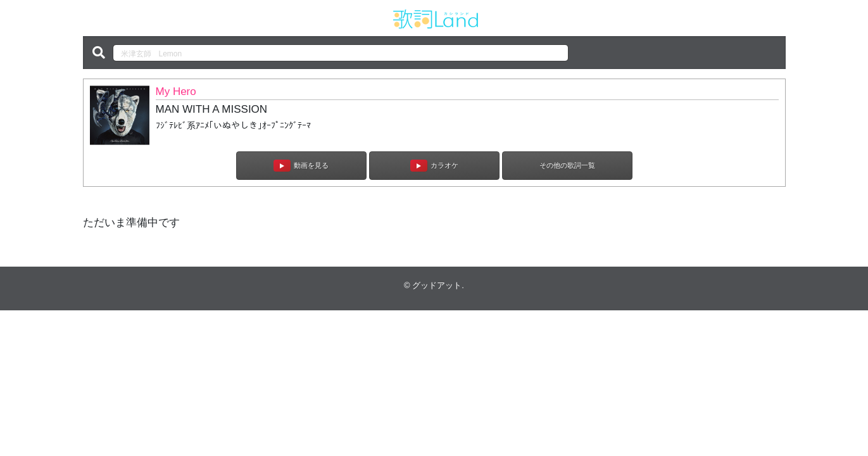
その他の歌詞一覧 (567, 165)
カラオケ (434, 166)
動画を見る (301, 166)
